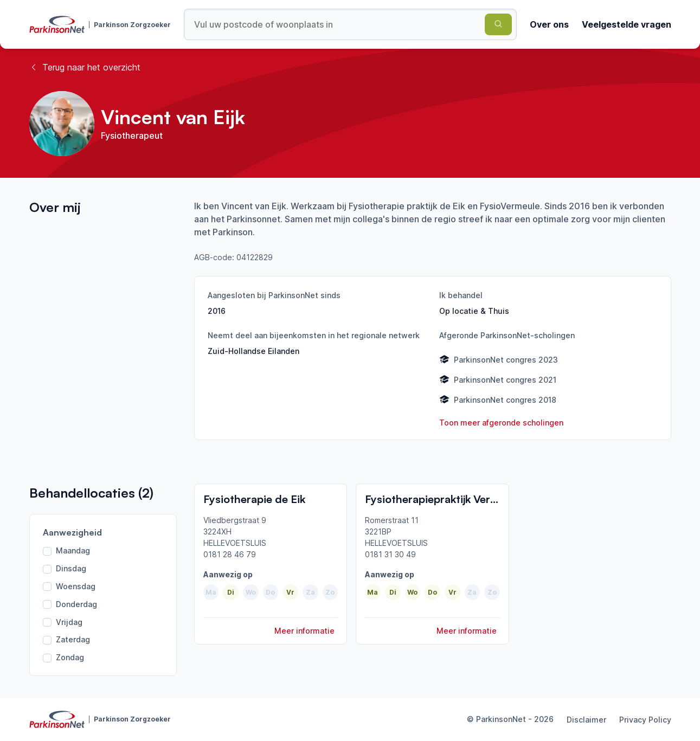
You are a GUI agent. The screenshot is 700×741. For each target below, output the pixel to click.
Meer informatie (304, 631)
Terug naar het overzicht (85, 67)
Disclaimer (586, 720)
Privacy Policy (645, 720)
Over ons (549, 24)
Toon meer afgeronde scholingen (501, 423)
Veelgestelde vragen (627, 24)
